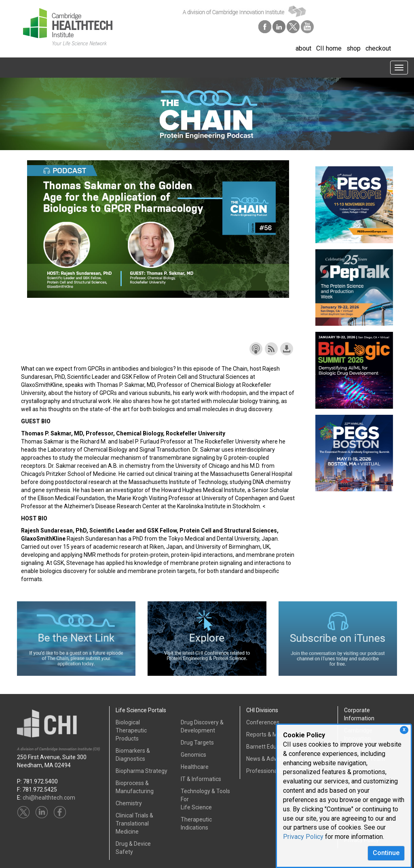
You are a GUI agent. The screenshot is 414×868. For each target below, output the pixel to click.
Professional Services (274, 771)
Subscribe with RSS (271, 349)
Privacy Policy (303, 837)
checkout (378, 48)
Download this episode (287, 349)
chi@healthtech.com (49, 798)
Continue (386, 853)
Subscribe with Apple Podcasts (256, 349)
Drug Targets (197, 743)
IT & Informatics (201, 779)
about (303, 48)
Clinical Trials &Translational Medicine (134, 823)
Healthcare (195, 767)
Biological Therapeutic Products (131, 730)
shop (354, 48)
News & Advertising (271, 759)
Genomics (193, 755)
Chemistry (129, 803)
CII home (329, 48)
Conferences (263, 722)
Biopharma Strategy (142, 771)
